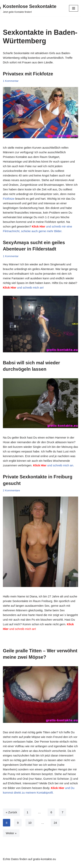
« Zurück (11, 812)
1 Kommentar (11, 81)
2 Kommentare (11, 490)
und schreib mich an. (54, 465)
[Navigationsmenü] (74, 8)
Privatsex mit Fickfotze (28, 74)
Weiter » (11, 833)
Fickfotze (9, 199)
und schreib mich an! (23, 287)
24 (55, 823)
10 (30, 823)
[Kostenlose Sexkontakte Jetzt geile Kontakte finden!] (30, 8)
